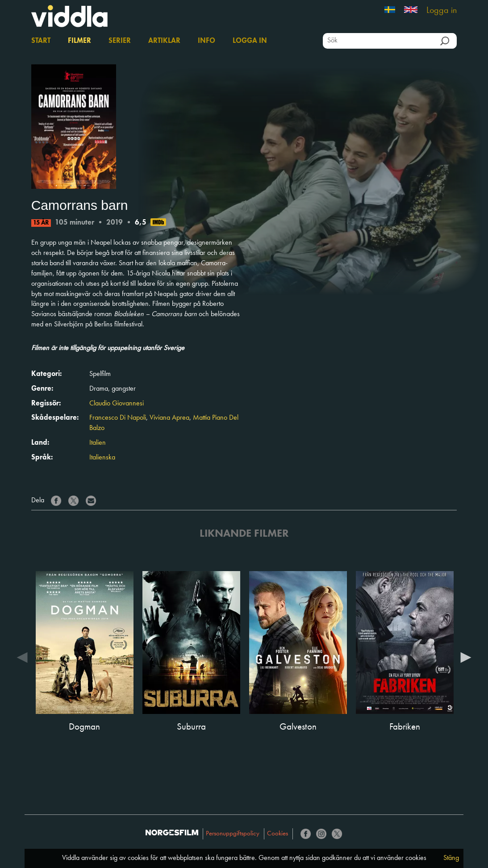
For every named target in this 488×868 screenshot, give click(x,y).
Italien (98, 443)
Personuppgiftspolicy (233, 834)
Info (206, 41)
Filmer (79, 41)
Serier (120, 41)
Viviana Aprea (169, 418)
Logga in (442, 11)
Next (466, 657)
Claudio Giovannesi (117, 404)
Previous (22, 657)
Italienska (102, 458)
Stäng (451, 858)
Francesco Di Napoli (118, 418)
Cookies (277, 834)
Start (41, 41)
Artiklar (164, 41)
